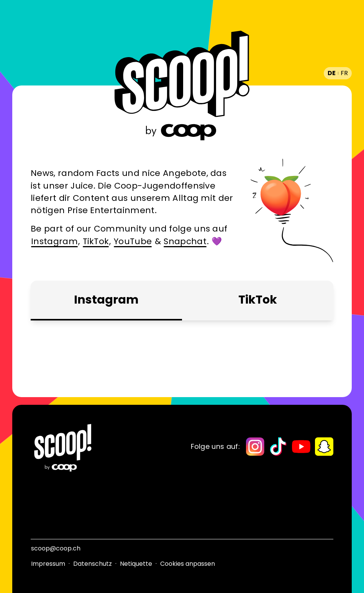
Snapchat (185, 241)
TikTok (96, 241)
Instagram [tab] (106, 300)
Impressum (48, 564)
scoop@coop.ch (56, 548)
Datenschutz (93, 564)
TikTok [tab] (258, 300)
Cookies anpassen (188, 564)
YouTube (133, 241)
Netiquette (136, 564)
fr (344, 73)
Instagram (54, 241)
